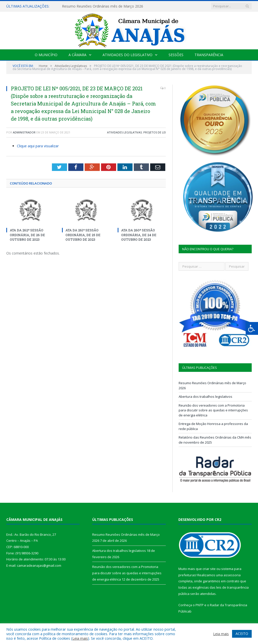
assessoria (232, 575)
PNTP (200, 605)
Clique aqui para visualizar (38, 146)
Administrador (24, 132)
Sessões (176, 55)
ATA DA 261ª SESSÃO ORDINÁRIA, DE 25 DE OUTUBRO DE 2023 (83, 235)
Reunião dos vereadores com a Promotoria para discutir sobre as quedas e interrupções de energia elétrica (213, 410)
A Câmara (77, 55)
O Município (46, 55)
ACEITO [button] (242, 634)
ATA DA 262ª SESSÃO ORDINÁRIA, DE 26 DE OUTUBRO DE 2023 (27, 235)
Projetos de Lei (155, 132)
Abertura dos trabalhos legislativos (205, 397)
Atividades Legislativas (124, 132)
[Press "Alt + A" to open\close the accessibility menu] (252, 328)
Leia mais (80, 638)
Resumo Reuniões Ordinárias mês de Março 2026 (103, 6)
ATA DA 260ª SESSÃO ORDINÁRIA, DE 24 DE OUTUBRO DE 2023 (139, 235)
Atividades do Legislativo (127, 55)
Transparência (209, 55)
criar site (209, 569)
